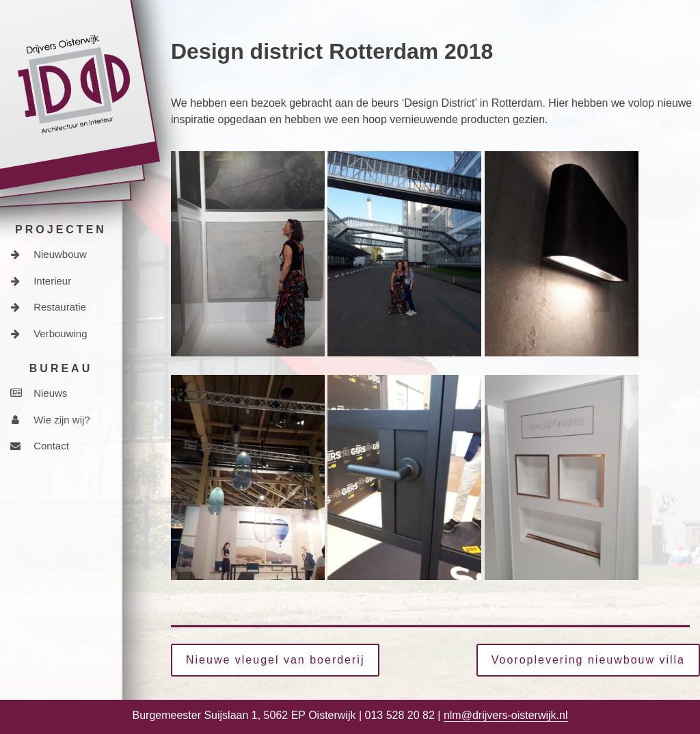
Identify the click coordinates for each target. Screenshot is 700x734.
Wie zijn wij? (50, 420)
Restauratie (48, 307)
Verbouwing (49, 333)
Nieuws (39, 393)
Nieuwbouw (49, 254)
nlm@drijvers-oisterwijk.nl (506, 715)
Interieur (41, 281)
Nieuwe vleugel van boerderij (275, 660)
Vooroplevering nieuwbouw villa (588, 660)
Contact (40, 446)
